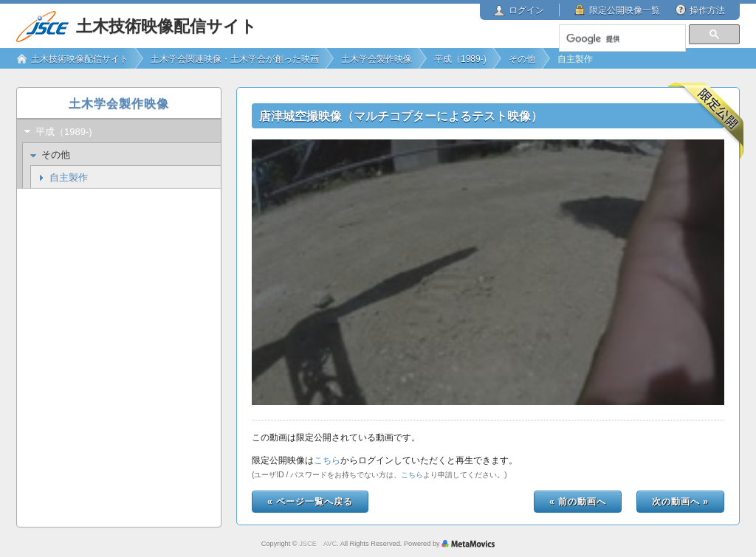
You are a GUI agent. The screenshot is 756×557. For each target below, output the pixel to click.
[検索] (622, 39)
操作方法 (707, 10)
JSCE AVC (318, 544)
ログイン (526, 10)
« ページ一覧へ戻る (310, 502)
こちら (327, 460)
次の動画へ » (680, 502)
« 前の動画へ (578, 502)
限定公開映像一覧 (625, 10)
